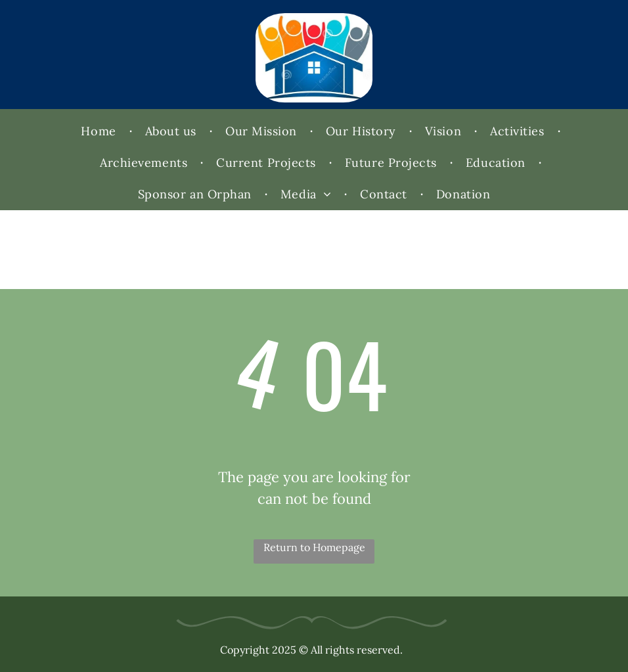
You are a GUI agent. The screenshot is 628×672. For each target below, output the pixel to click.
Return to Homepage (314, 547)
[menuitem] (100, 131)
